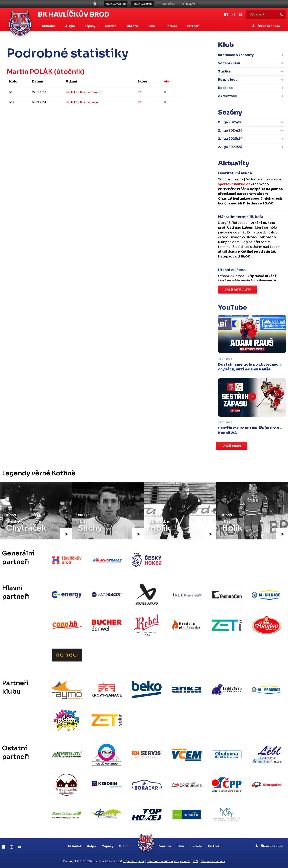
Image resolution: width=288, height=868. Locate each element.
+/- (166, 81)
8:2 (139, 102)
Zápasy (108, 846)
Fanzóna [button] (132, 26)
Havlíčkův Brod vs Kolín (82, 102)
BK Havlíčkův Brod (74, 14)
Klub (180, 846)
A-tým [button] (70, 26)
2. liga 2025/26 (230, 122)
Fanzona (165, 846)
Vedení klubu (229, 63)
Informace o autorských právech (168, 861)
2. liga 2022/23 (230, 147)
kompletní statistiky (154, 114)
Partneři (193, 26)
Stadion (225, 71)
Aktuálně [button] (49, 26)
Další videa (232, 446)
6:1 (139, 92)
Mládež (124, 846)
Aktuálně (74, 846)
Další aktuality (238, 290)
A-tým (92, 846)
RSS (195, 861)
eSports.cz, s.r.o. (134, 861)
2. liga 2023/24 (230, 139)
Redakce (225, 88)
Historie (196, 846)
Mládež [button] (111, 26)
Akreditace (227, 96)
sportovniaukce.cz (234, 184)
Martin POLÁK (30, 72)
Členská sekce (266, 26)
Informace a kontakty (236, 55)
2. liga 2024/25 (230, 130)
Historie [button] (171, 26)
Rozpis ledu (228, 80)
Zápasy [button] (90, 26)
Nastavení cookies (213, 861)
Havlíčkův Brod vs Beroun (83, 92)
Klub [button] (151, 26)
